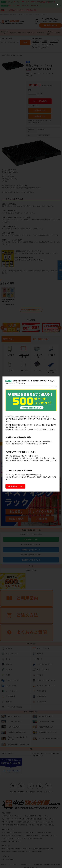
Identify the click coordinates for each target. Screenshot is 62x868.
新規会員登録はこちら (15, 486)
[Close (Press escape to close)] (58, 4)
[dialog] (31, 434)
